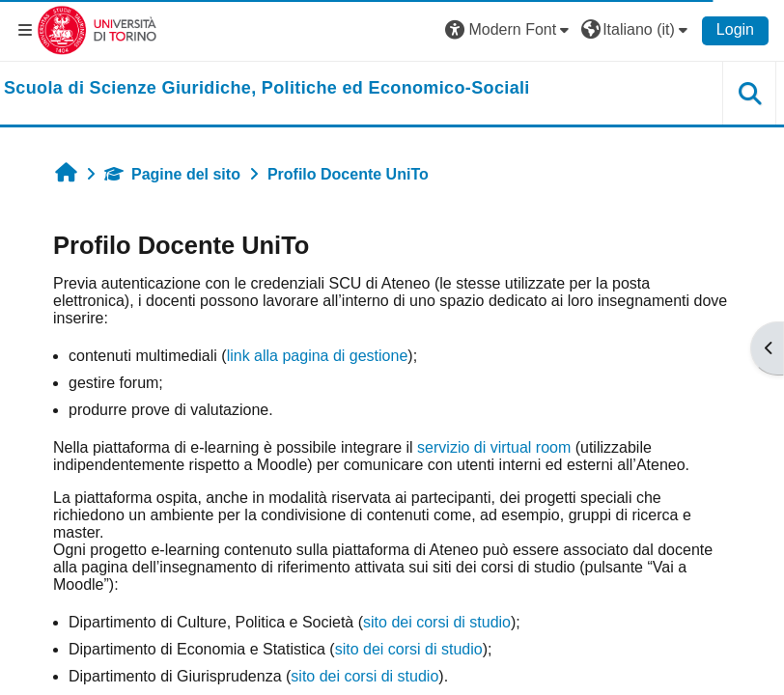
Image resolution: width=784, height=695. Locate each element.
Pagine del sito (172, 174)
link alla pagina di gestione (318, 356)
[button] (509, 30)
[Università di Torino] (97, 29)
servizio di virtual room (494, 447)
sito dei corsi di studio (437, 622)
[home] (267, 89)
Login (735, 29)
